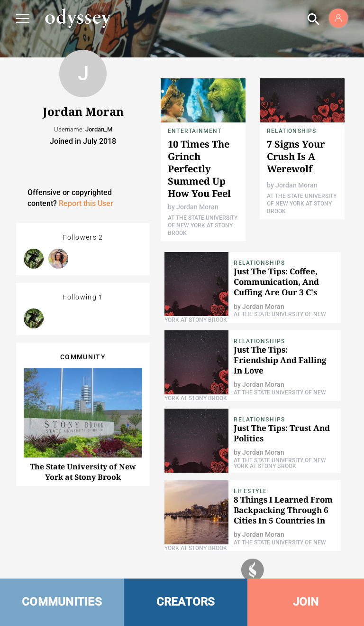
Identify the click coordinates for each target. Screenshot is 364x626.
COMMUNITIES (62, 602)
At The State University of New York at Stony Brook (203, 225)
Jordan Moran (197, 207)
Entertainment (195, 131)
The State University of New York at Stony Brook (83, 472)
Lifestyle (250, 491)
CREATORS (186, 602)
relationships (292, 131)
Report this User (86, 203)
